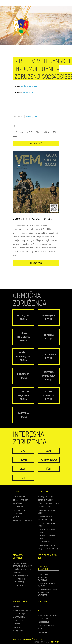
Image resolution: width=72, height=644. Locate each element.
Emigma (55, 642)
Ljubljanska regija (46, 516)
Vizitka (16, 517)
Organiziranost (20, 500)
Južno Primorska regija (48, 503)
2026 (16, 126)
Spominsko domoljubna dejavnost (43, 577)
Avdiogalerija (19, 620)
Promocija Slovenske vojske (33, 219)
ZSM (49, 451)
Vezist (23, 469)
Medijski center (21, 602)
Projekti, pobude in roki (47, 556)
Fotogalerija (19, 614)
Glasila (16, 627)
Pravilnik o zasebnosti (23, 520)
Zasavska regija (45, 542)
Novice (16, 607)
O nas (16, 491)
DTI (23, 478)
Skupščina (18, 503)
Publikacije (18, 624)
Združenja (43, 491)
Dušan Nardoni (25, 86)
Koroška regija (44, 507)
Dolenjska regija (45, 497)
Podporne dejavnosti (43, 568)
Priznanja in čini (20, 585)
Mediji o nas (18, 631)
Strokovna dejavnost (19, 556)
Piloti (23, 460)
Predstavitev (19, 497)
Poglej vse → (33, 117)
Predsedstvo (19, 510)
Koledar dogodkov (22, 610)
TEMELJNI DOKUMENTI (47, 625)
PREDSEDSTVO (43, 622)
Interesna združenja (47, 545)
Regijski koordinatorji (48, 549)
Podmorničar (49, 460)
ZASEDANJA (42, 632)
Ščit (49, 469)
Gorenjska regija (45, 500)
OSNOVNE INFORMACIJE (47, 615)
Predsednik (18, 507)
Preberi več (36, 144)
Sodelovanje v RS (21, 575)
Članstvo (17, 514)
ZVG (23, 451)
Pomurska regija (45, 520)
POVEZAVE (42, 602)
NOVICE (41, 629)
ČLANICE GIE (43, 619)
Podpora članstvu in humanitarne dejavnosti (47, 592)
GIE (39, 610)
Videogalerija (19, 617)
